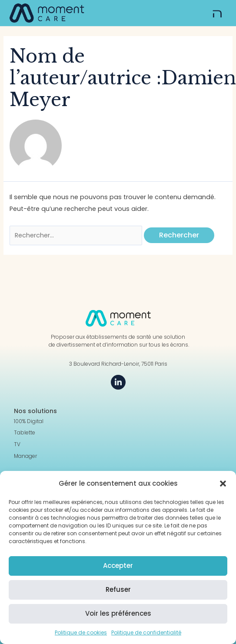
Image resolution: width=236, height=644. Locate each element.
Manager (25, 456)
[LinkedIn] (118, 382)
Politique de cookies (81, 632)
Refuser (118, 589)
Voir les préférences (118, 613)
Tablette (25, 433)
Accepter (118, 566)
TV (17, 444)
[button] (223, 484)
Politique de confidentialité (146, 632)
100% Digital (29, 421)
